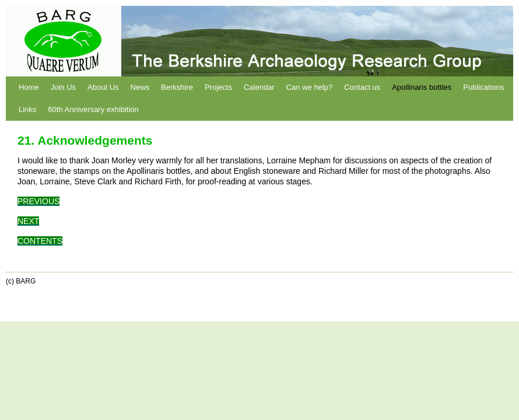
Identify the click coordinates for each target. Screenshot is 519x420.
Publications (483, 87)
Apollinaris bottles (422, 87)
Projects (218, 87)
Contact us (362, 87)
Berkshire (177, 87)
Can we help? (310, 87)
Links (27, 109)
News (140, 87)
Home (29, 87)
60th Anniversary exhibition (93, 109)
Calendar (259, 87)
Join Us (63, 87)
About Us (103, 87)
